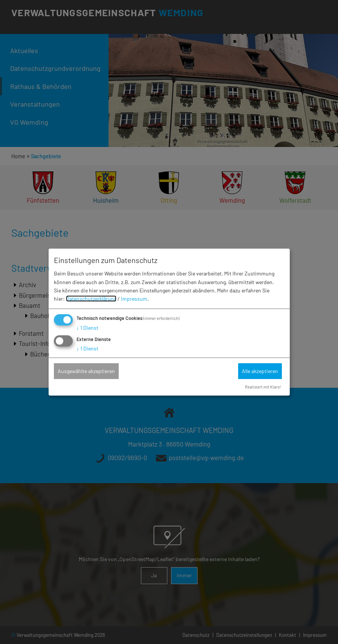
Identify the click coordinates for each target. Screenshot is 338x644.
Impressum (134, 299)
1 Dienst (87, 328)
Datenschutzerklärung (91, 299)
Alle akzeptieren (260, 371)
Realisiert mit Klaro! (263, 387)
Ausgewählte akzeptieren (86, 371)
